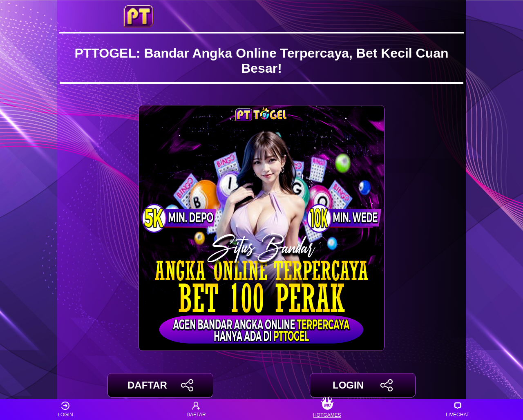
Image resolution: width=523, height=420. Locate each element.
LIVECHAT (458, 410)
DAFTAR (160, 385)
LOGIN (363, 385)
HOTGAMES (327, 410)
